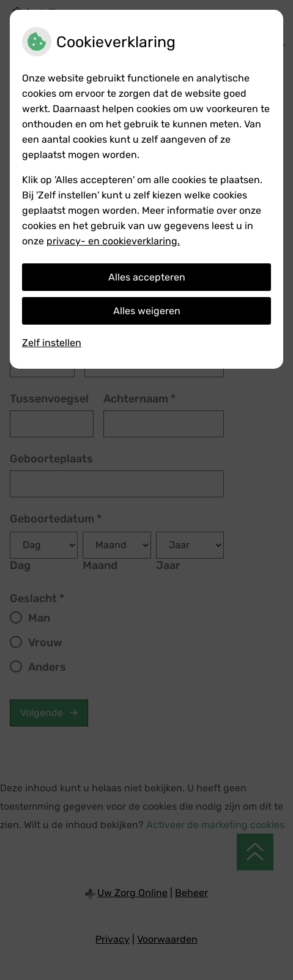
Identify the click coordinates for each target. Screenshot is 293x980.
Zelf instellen (52, 343)
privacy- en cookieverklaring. (113, 241)
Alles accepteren (147, 277)
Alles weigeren (147, 311)
